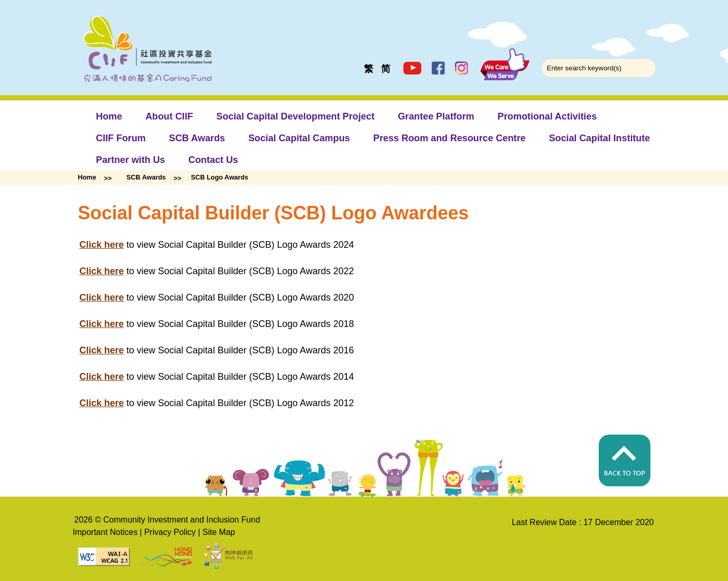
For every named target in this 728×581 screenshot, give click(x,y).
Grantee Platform (436, 116)
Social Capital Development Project (295, 116)
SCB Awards (197, 138)
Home (109, 116)
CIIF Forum (121, 138)
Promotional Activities (547, 116)
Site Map (219, 532)
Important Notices (105, 532)
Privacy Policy (170, 532)
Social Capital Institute (600, 138)
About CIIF (169, 116)
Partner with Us (131, 160)
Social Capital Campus (299, 138)
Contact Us (213, 160)
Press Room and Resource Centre (450, 138)
